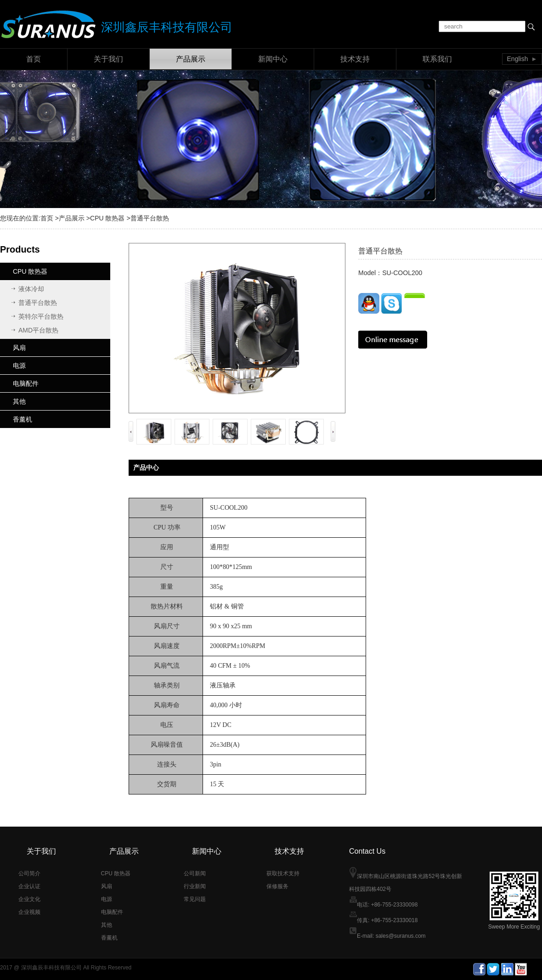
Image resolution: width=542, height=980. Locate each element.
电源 (19, 366)
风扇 (19, 348)
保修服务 (277, 886)
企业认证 (29, 886)
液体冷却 (31, 289)
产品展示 (191, 59)
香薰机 (23, 419)
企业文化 (29, 899)
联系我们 (437, 59)
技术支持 (355, 59)
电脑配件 (26, 383)
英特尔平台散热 (41, 316)
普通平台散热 (38, 303)
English (518, 59)
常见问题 (195, 899)
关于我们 (108, 59)
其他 (19, 401)
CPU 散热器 (107, 218)
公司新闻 (195, 873)
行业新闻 (195, 886)
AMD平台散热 (38, 330)
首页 (34, 59)
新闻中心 (273, 59)
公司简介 (29, 873)
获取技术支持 (283, 873)
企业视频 (29, 912)
